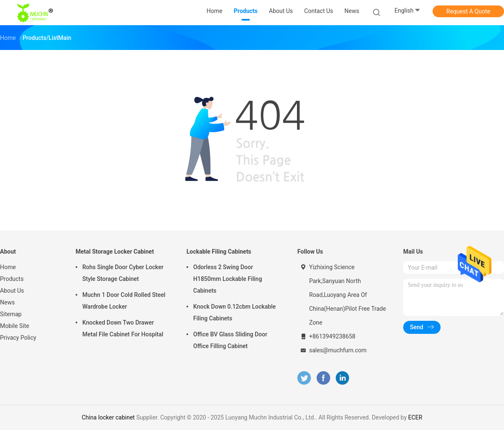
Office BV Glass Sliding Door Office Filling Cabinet (230, 340)
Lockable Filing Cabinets (219, 252)
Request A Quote (468, 11)
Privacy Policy (18, 338)
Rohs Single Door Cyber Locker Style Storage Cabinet (123, 273)
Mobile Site (15, 326)
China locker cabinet (108, 417)
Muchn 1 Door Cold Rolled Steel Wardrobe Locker (124, 301)
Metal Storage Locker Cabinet (115, 252)
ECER (415, 417)
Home (8, 267)
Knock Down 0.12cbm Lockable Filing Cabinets (235, 312)
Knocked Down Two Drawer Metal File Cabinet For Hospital (123, 328)
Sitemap (11, 314)
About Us (12, 291)
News (7, 302)
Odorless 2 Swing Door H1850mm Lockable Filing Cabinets (228, 279)
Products (12, 279)
